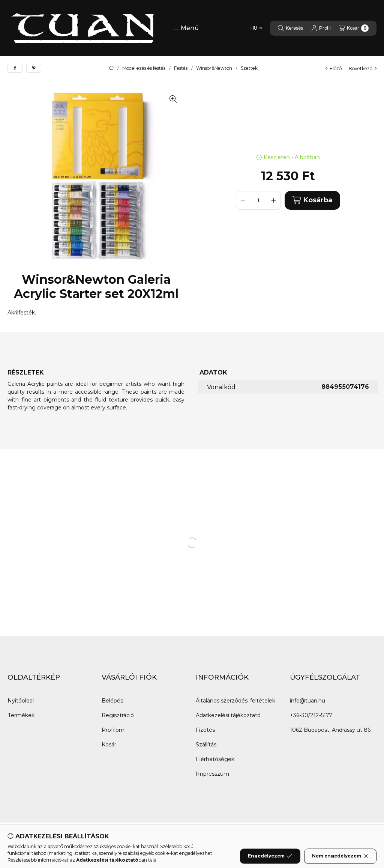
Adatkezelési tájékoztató (228, 715)
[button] (186, 28)
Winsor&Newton (214, 68)
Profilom (113, 730)
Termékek (21, 715)
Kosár (109, 745)
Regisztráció (118, 715)
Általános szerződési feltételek (235, 701)
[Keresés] (290, 28)
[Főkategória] (111, 68)
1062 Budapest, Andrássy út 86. (331, 730)
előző (334, 68)
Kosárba (312, 200)
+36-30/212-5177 (311, 715)
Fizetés (205, 730)
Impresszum (212, 774)
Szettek (249, 68)
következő (363, 68)
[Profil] (321, 28)
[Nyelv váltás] (256, 28)
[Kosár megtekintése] (354, 28)
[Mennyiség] (258, 200)
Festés (181, 68)
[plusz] (274, 200)
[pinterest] (34, 68)
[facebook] (15, 68)
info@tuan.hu (307, 701)
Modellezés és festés (144, 68)
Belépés (112, 701)
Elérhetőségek (215, 759)
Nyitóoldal (21, 701)
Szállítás (206, 745)
